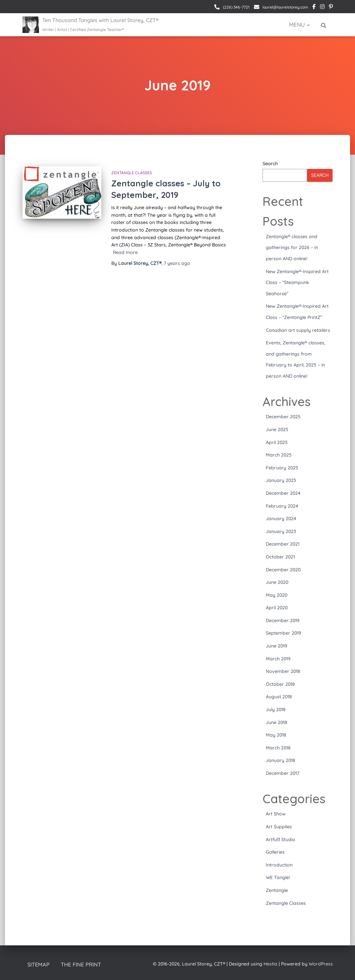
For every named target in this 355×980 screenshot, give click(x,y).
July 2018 (276, 710)
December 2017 (283, 773)
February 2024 (282, 506)
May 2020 (277, 595)
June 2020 (277, 582)
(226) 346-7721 (236, 7)
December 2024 (283, 493)
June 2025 (277, 429)
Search (270, 164)
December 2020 (283, 570)
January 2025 (281, 480)
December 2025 (283, 417)
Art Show (276, 814)
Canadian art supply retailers (298, 330)
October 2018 (280, 684)
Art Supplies (279, 827)
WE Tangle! (278, 877)
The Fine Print (82, 965)
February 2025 (282, 468)
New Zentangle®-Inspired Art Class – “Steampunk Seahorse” (297, 283)
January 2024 (281, 519)
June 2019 (277, 646)
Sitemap (39, 965)
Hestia (270, 964)
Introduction (279, 865)
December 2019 (283, 620)
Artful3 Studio (281, 839)
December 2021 (283, 544)
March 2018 (278, 748)
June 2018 (277, 722)
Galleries (275, 852)
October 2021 (280, 557)
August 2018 (279, 697)
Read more (125, 252)
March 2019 (278, 659)
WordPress (321, 964)
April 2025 (277, 442)
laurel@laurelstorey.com (285, 7)
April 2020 (277, 608)
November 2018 (283, 671)
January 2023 (281, 531)
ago (177, 263)
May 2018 (276, 735)
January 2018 (281, 760)
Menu (299, 25)
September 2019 (284, 633)
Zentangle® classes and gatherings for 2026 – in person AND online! (292, 248)
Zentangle (277, 890)
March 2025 (279, 455)
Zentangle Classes (132, 173)
